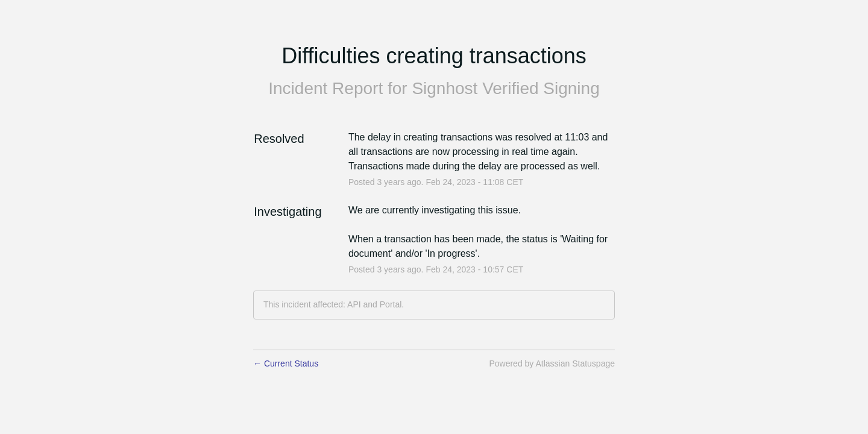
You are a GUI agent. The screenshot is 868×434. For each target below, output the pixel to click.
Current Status (286, 363)
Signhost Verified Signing (505, 88)
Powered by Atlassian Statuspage (552, 363)
